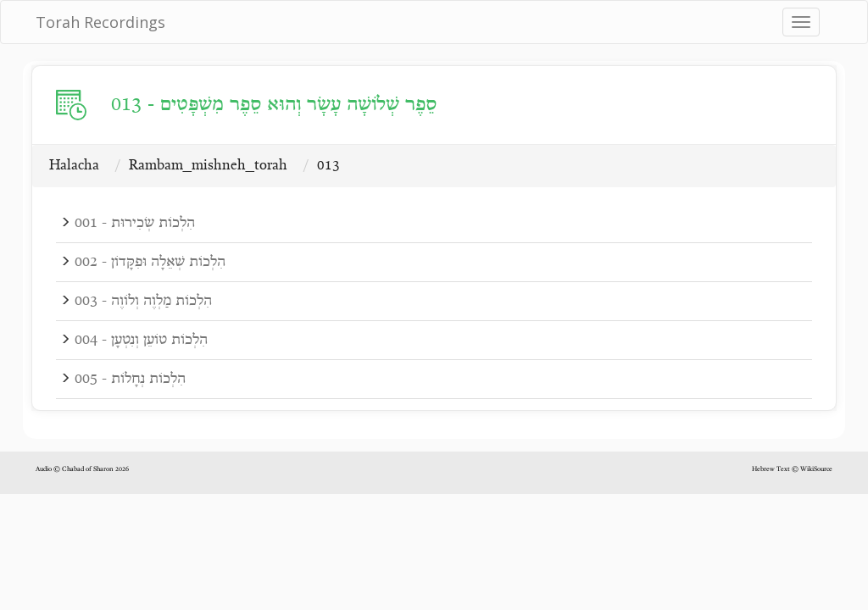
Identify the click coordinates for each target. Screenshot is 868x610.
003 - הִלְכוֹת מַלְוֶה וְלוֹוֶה (143, 301)
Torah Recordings (100, 22)
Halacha (74, 166)
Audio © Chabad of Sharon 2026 (82, 469)
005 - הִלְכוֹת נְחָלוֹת (130, 379)
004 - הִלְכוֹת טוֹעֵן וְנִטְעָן (141, 340)
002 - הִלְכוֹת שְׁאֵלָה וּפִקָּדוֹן (150, 262)
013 (328, 166)
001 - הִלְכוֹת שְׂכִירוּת (135, 223)
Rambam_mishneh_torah (208, 166)
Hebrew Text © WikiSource (792, 469)
